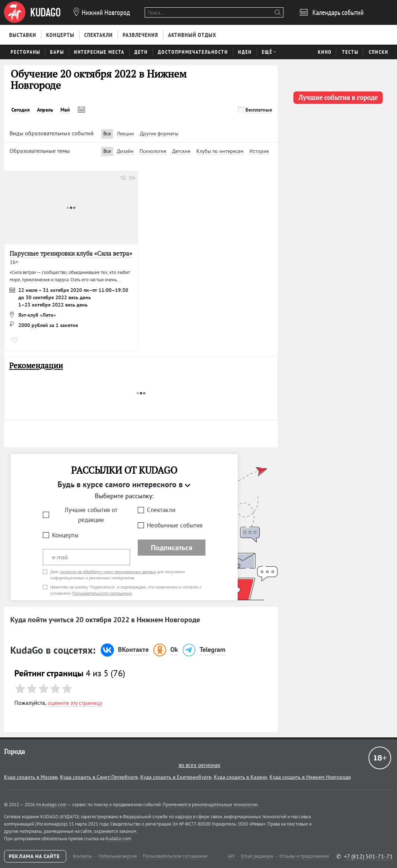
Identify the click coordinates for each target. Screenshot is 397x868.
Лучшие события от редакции (91, 515)
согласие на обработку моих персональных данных (108, 572)
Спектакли (161, 510)
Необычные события (175, 525)
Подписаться (172, 548)
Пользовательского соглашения (102, 593)
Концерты (65, 535)
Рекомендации (36, 366)
